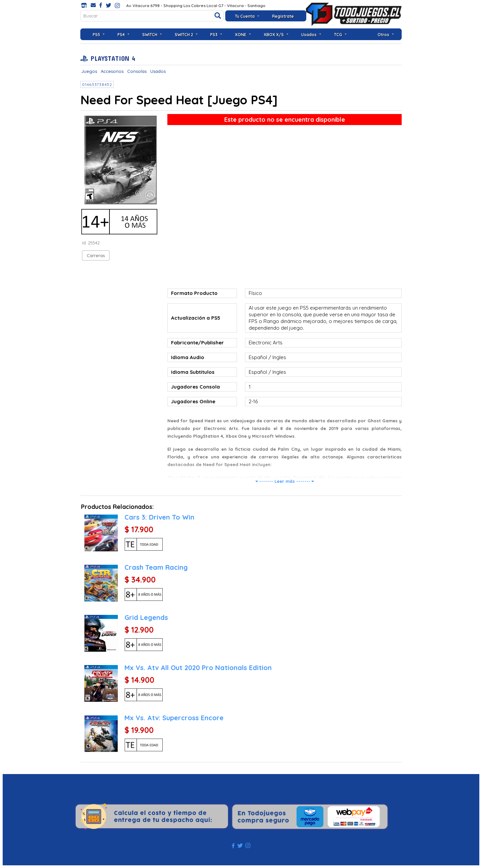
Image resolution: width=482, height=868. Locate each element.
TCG (338, 35)
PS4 (121, 35)
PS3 (214, 35)
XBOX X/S (274, 35)
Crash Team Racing (156, 567)
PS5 (96, 35)
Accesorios (112, 71)
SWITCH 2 (184, 35)
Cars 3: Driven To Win (159, 517)
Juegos (89, 71)
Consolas (137, 71)
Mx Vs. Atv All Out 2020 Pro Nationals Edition (198, 668)
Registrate (283, 16)
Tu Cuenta (245, 16)
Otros (383, 35)
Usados (309, 35)
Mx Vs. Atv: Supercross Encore (174, 718)
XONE (241, 35)
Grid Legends (146, 617)
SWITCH (150, 35)
